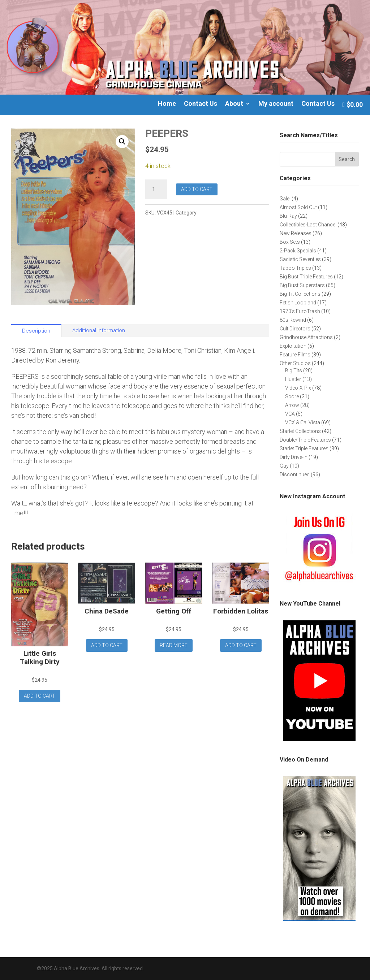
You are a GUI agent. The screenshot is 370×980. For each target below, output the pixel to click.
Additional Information (99, 330)
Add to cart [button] (40, 696)
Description (36, 331)
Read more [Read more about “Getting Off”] (174, 645)
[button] (122, 142)
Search (347, 159)
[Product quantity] (156, 190)
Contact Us (201, 104)
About (234, 104)
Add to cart (197, 189)
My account (276, 104)
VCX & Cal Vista (217, 213)
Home (167, 104)
